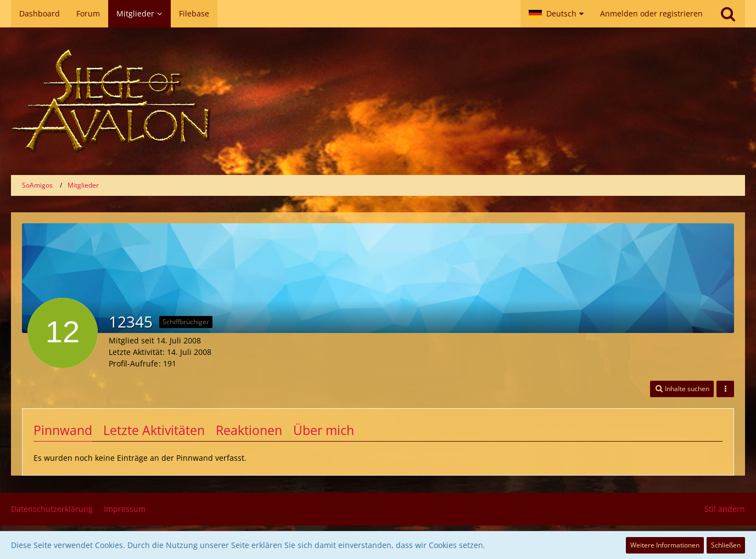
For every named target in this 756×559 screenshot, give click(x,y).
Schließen (726, 545)
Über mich (324, 430)
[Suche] (728, 14)
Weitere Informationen (665, 545)
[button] (556, 14)
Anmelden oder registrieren (651, 13)
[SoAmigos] (378, 101)
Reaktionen (249, 430)
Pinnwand (63, 430)
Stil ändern (725, 509)
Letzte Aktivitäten (154, 430)
